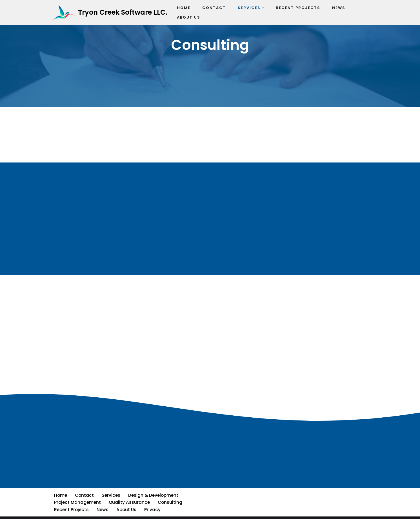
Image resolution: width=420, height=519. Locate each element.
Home (60, 484)
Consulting (169, 491)
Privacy (151, 498)
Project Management (77, 491)
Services (110, 484)
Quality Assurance (129, 491)
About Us (125, 498)
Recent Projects (71, 498)
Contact (84, 484)
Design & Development (152, 484)
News (102, 498)
